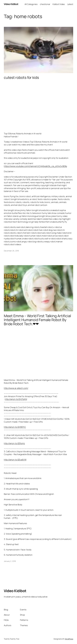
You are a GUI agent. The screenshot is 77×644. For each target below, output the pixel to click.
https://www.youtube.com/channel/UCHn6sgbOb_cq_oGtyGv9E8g (35, 166)
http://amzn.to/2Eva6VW (15, 460)
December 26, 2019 (11, 251)
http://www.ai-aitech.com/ (16, 388)
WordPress (69, 639)
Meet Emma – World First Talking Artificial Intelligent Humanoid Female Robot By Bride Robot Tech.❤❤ (37, 320)
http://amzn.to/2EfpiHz (14, 443)
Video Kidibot (11, 4)
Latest (70, 4)
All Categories (31, 4)
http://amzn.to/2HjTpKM (16, 399)
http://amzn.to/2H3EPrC (15, 427)
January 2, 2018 (10, 561)
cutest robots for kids (21, 78)
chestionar (45, 4)
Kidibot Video (59, 4)
